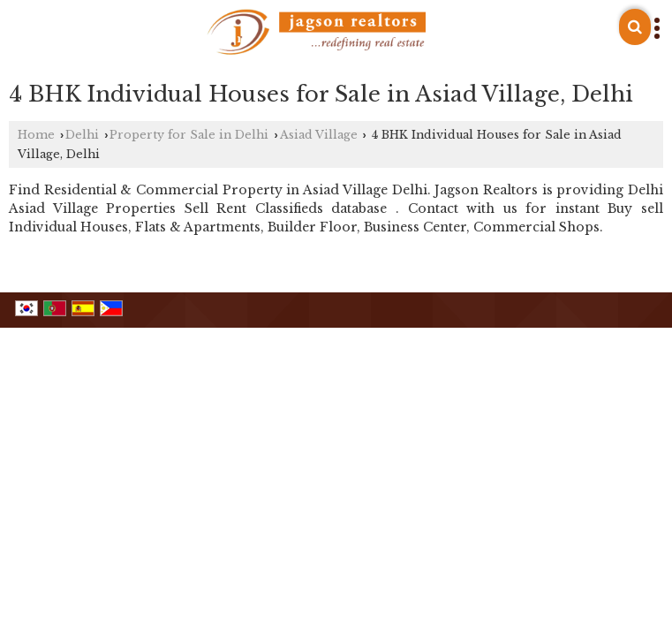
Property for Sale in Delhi (189, 135)
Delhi (82, 135)
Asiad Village (319, 135)
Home (36, 135)
